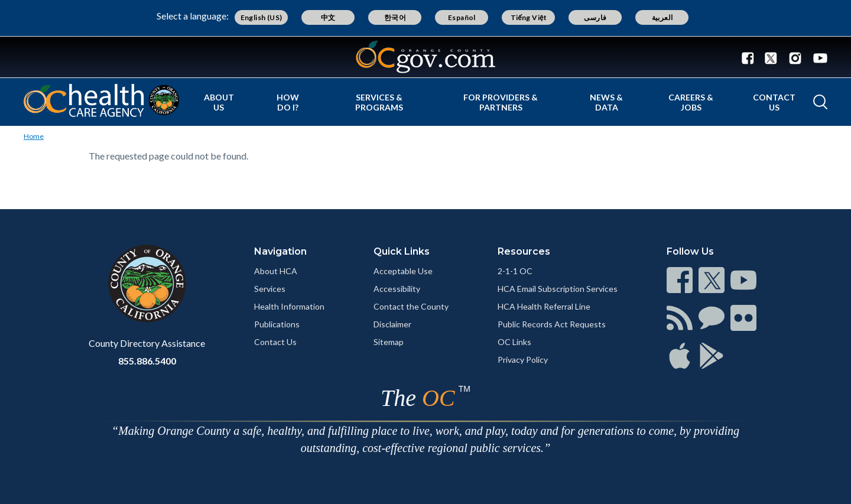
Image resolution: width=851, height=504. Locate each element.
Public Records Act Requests (552, 324)
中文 (328, 17)
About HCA (276, 271)
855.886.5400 (147, 361)
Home (34, 136)
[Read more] (425, 57)
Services (270, 289)
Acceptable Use (403, 271)
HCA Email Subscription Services (558, 289)
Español (462, 17)
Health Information (289, 306)
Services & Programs (379, 102)
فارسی (595, 17)
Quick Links (402, 251)
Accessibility (397, 289)
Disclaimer (392, 324)
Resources (524, 251)
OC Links (514, 342)
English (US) (262, 17)
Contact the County (411, 306)
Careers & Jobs (691, 102)
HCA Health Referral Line (544, 306)
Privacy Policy (523, 360)
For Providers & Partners (501, 102)
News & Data (606, 102)
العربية (662, 17)
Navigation (280, 251)
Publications (277, 324)
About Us (219, 102)
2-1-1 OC (515, 271)
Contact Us (774, 102)
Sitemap (389, 342)
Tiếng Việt (529, 17)
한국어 (395, 17)
